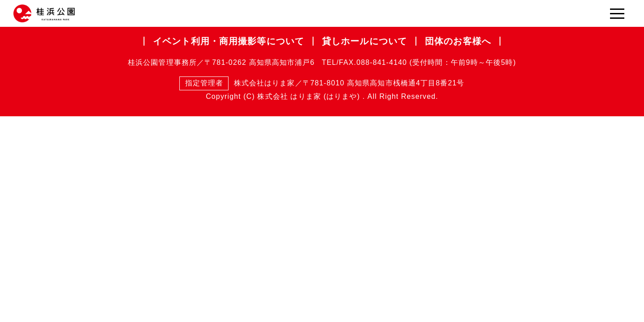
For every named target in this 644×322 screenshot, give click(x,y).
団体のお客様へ (458, 41)
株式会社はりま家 (237, 83)
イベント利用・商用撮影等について (229, 41)
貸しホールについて (364, 41)
